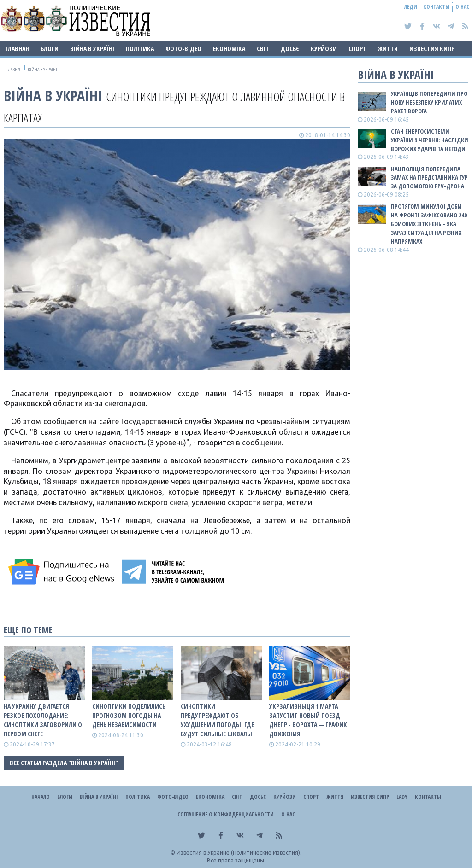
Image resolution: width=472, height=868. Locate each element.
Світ (263, 49)
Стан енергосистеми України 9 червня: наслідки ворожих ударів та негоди (430, 140)
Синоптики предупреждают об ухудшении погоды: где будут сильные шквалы (217, 720)
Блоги (50, 49)
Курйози (324, 49)
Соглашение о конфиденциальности (226, 814)
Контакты (436, 7)
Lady (402, 797)
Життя (388, 49)
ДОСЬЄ (290, 49)
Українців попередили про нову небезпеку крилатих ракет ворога (429, 102)
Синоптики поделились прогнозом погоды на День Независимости (129, 715)
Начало (41, 797)
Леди (411, 7)
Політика (140, 49)
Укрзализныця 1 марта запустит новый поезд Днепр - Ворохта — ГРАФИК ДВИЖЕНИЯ (308, 720)
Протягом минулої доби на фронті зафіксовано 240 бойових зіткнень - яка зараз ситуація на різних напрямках (429, 224)
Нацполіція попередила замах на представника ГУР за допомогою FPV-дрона (429, 178)
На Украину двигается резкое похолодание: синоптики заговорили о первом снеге (43, 720)
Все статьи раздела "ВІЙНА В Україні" (64, 763)
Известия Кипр (432, 49)
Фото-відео (183, 49)
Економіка (229, 49)
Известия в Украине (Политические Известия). (239, 853)
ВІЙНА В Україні (92, 49)
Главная (17, 49)
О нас (462, 7)
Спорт (357, 49)
